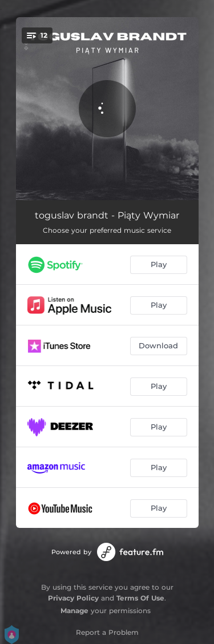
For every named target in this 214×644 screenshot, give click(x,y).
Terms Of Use (140, 598)
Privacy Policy (73, 598)
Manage (74, 611)
